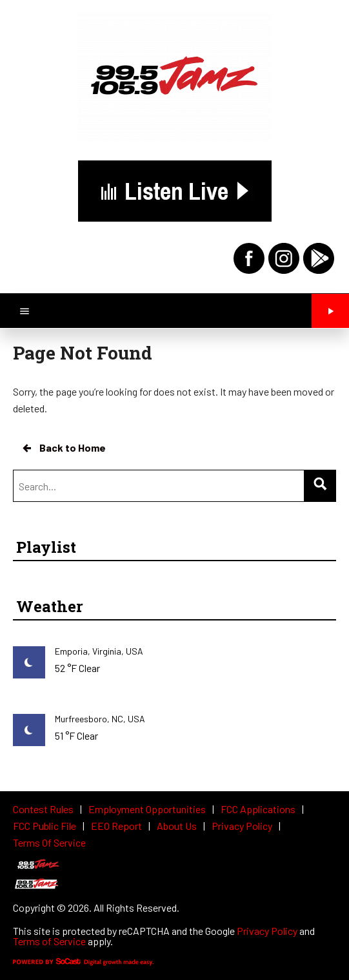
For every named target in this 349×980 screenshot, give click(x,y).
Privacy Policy (267, 931)
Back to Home (63, 448)
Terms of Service (49, 941)
